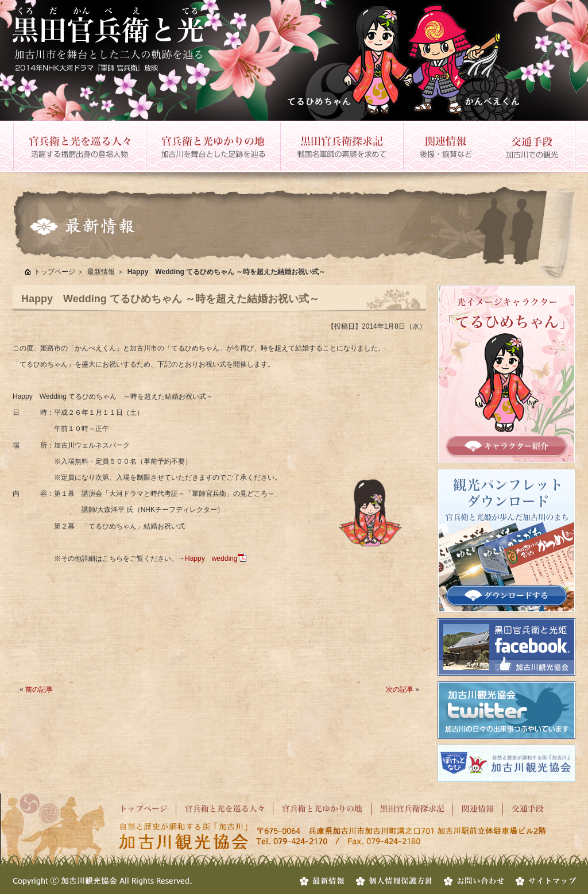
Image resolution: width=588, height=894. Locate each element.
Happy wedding (211, 558)
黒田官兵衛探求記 (341, 147)
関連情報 (445, 147)
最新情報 (101, 272)
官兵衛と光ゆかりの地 (212, 147)
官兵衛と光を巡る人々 (79, 147)
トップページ (55, 272)
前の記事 (39, 689)
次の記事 (400, 689)
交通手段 (532, 147)
